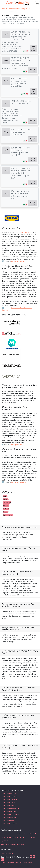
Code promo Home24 (19, 482)
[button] (24, 51)
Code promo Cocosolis (9, 823)
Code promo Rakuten (8, 811)
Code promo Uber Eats (9, 796)
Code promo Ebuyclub (9, 805)
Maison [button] (6, 499)
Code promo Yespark (8, 820)
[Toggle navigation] (37, 3)
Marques (24, 9)
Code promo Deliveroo (9, 799)
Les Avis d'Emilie (7, 853)
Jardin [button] (5, 496)
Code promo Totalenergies (10, 808)
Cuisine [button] (6, 512)
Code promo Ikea (10, 11)
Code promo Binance (8, 793)
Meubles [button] (6, 506)
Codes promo (14, 9)
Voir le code (33, 48)
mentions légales (7, 862)
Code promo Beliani (18, 261)
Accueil (5, 9)
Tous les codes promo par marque (13, 844)
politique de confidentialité (22, 862)
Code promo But (17, 445)
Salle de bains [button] (8, 515)
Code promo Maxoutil (9, 817)
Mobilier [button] (6, 509)
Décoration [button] (7, 502)
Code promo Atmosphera (10, 814)
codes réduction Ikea (24, 232)
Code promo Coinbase (9, 802)
